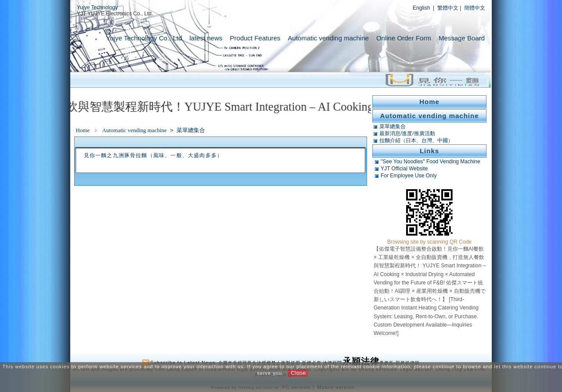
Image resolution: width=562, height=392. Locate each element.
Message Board (462, 38)
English (421, 8)
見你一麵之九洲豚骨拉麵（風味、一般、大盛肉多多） (153, 155)
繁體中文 (448, 8)
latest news (206, 38)
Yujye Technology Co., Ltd (144, 38)
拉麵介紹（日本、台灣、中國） (416, 140)
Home (83, 130)
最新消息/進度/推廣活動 (407, 133)
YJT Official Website (404, 169)
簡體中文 (475, 8)
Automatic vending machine (328, 38)
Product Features (255, 38)
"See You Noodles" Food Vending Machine (431, 162)
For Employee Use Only (409, 176)
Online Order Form (404, 38)
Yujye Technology (97, 7)
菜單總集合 (191, 130)
